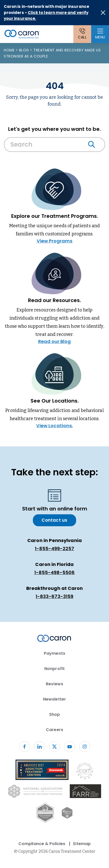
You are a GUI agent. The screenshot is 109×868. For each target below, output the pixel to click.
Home (10, 50)
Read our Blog (55, 341)
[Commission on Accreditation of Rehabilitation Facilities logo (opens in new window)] (85, 772)
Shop (54, 714)
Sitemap (82, 844)
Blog (25, 50)
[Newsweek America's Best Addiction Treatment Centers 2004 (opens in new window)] (42, 771)
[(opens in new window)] (85, 792)
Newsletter (54, 699)
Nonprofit (54, 669)
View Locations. (54, 426)
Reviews (54, 684)
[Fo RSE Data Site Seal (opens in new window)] (45, 814)
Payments (54, 653)
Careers (54, 730)
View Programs (55, 241)
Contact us (54, 520)
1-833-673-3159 (54, 596)
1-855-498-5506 (55, 572)
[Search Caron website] (54, 145)
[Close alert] (103, 13)
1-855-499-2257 (55, 549)
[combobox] (54, 146)
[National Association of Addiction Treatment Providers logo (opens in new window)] (35, 792)
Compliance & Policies (42, 844)
